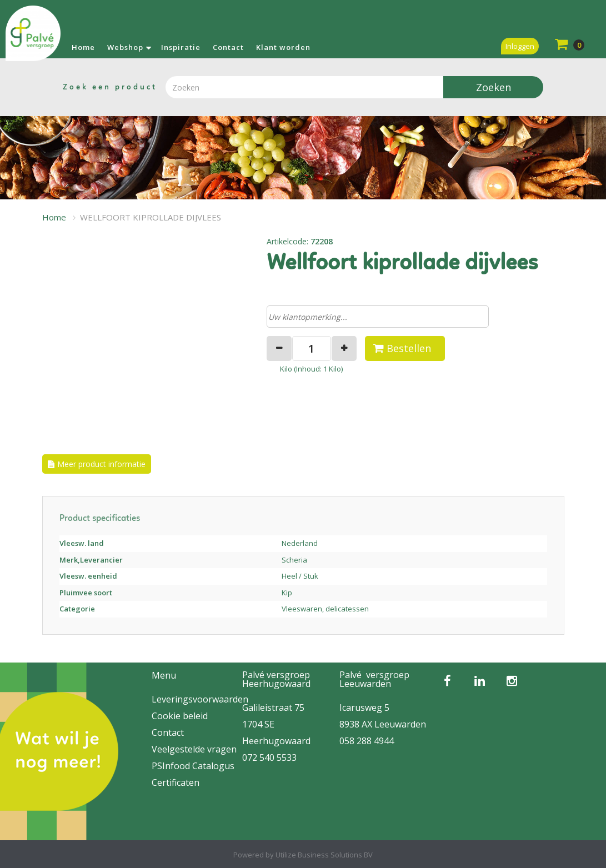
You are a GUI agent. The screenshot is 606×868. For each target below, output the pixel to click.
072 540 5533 (269, 757)
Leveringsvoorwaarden (200, 699)
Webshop (125, 47)
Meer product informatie (101, 464)
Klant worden (283, 47)
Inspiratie (181, 47)
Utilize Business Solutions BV (324, 855)
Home (83, 47)
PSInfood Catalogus (193, 766)
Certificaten (176, 782)
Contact (228, 47)
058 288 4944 (367, 741)
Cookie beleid (180, 716)
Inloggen (520, 46)
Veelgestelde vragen (194, 749)
